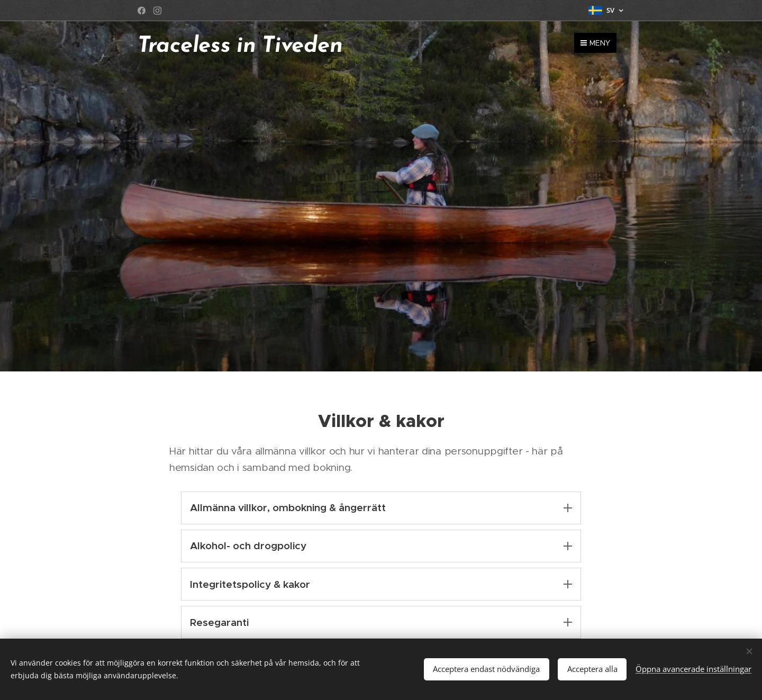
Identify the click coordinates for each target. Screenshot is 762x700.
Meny (595, 43)
